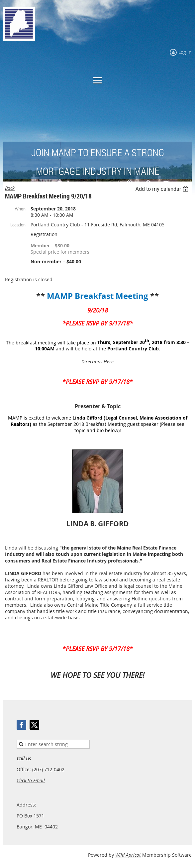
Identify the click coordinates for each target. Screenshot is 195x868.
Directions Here (97, 362)
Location (18, 225)
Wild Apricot (128, 855)
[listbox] (163, 189)
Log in (185, 52)
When (20, 209)
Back (10, 188)
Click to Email (31, 780)
